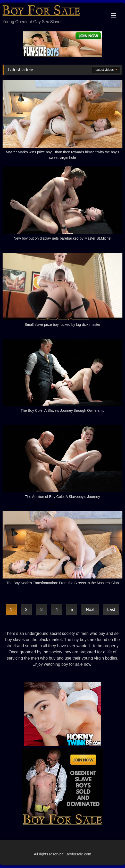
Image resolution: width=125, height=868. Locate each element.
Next (90, 610)
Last (111, 610)
